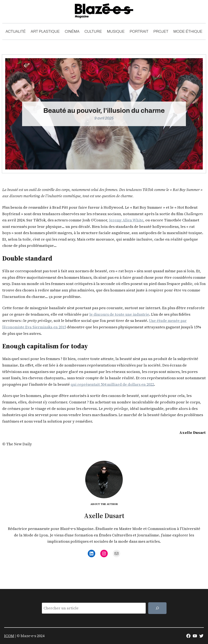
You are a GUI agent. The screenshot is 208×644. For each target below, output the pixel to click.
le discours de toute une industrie (119, 314)
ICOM (9, 636)
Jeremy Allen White (126, 220)
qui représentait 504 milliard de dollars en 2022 (112, 384)
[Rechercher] (157, 608)
